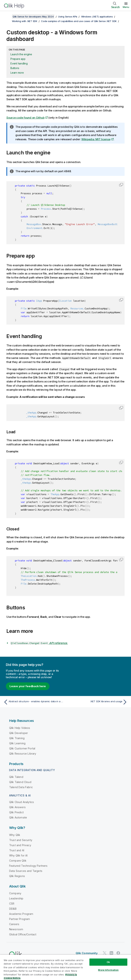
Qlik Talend (16, 777)
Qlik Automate (18, 817)
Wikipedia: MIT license (96, 139)
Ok (108, 962)
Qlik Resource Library (23, 754)
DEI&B (13, 909)
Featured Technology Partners (28, 866)
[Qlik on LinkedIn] (111, 953)
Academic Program (21, 914)
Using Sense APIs (68, 17)
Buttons (15, 68)
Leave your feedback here (28, 686)
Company (15, 893)
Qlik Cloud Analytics (22, 802)
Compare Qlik (18, 861)
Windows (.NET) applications (97, 17)
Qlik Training (17, 738)
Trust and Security (21, 840)
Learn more (17, 73)
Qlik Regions (17, 876)
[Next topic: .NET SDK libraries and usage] (97, 702)
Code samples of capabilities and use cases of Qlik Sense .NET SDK (79, 21)
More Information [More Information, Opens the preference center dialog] (108, 970)
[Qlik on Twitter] (105, 953)
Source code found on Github (25, 118)
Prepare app (18, 59)
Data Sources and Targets (26, 871)
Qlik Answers (17, 807)
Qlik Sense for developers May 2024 (33, 17)
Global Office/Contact (23, 934)
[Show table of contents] (7, 17)
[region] (65, 967)
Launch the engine (21, 54)
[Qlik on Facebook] (118, 953)
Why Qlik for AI (18, 855)
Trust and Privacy (20, 845)
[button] (121, 185)
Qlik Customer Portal (22, 748)
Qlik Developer (19, 733)
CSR (12, 904)
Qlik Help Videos (20, 728)
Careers (14, 924)
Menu (126, 7)
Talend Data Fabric (21, 787)
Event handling (19, 63)
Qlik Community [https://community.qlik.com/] (87, 953)
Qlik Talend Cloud (20, 782)
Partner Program (20, 919)
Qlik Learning (17, 743)
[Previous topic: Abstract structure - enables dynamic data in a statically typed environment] (34, 702)
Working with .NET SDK (25, 21)
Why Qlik (15, 835)
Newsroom (16, 929)
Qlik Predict (16, 812)
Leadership (16, 898)
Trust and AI (17, 850)
